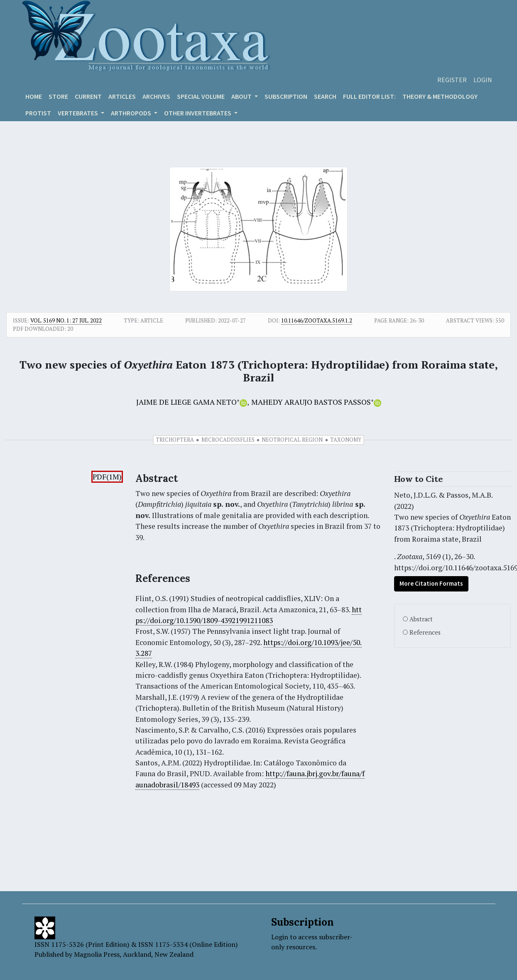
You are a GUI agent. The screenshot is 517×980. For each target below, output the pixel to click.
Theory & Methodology (440, 96)
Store (58, 96)
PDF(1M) (107, 477)
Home (34, 96)
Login (483, 80)
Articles (122, 96)
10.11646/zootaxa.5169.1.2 (317, 320)
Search (325, 96)
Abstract (421, 619)
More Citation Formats (431, 583)
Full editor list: (369, 96)
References (425, 632)
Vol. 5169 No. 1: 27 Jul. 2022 (66, 320)
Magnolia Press (97, 954)
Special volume (201, 96)
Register (452, 80)
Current (88, 96)
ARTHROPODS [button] (132, 113)
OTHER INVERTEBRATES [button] (198, 113)
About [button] (242, 96)
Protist (38, 113)
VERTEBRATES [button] (78, 113)
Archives (156, 96)
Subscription (286, 96)
